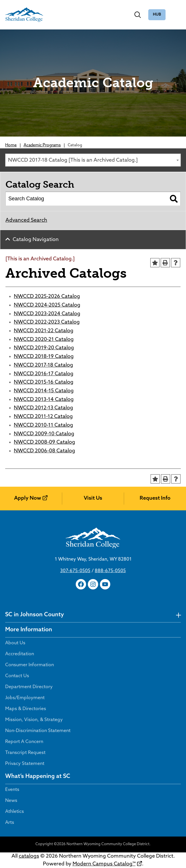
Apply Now (28, 498)
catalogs (29, 856)
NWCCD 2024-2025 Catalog (47, 305)
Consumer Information (30, 665)
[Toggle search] (138, 15)
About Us (15, 643)
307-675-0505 (75, 571)
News (11, 801)
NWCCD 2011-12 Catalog (43, 417)
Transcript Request (25, 753)
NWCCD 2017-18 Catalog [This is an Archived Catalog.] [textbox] (73, 160)
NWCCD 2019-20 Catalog (44, 348)
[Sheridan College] (24, 15)
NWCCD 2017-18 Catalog (43, 365)
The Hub (157, 15)
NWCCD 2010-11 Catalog (43, 425)
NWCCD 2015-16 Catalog (44, 382)
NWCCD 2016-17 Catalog (44, 374)
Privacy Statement (25, 764)
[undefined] (178, 615)
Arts (10, 823)
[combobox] (93, 160)
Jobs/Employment (25, 698)
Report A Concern (24, 742)
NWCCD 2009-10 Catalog (44, 434)
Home (11, 145)
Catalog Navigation (36, 240)
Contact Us (17, 676)
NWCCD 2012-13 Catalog (43, 408)
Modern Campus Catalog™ (104, 864)
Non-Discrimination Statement (38, 731)
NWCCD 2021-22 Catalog (44, 331)
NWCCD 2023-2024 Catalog (47, 314)
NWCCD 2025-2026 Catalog (47, 297)
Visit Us (93, 498)
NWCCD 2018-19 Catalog (44, 357)
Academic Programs (42, 145)
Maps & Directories (26, 709)
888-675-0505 (110, 571)
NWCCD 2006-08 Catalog (44, 451)
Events (12, 790)
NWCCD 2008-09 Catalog (44, 442)
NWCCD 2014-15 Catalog (44, 391)
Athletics (15, 812)
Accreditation (20, 654)
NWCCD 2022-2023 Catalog (47, 322)
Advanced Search (26, 220)
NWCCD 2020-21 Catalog (44, 340)
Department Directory (29, 687)
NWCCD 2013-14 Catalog (44, 400)
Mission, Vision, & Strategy (34, 720)
